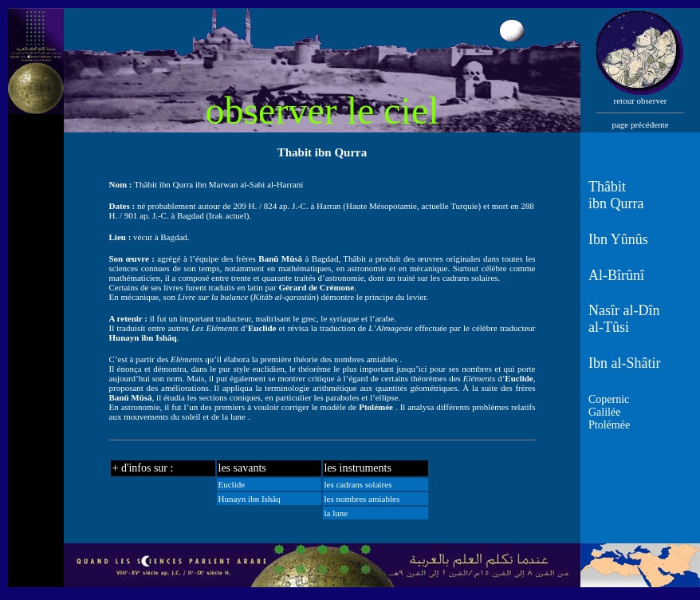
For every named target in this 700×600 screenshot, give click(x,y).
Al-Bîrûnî (616, 275)
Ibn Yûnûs (618, 239)
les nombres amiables (362, 499)
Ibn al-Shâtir (624, 363)
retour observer (641, 101)
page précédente (640, 124)
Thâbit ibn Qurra (616, 195)
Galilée (604, 412)
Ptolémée (609, 425)
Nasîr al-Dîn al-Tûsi (624, 319)
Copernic (609, 399)
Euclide (232, 484)
